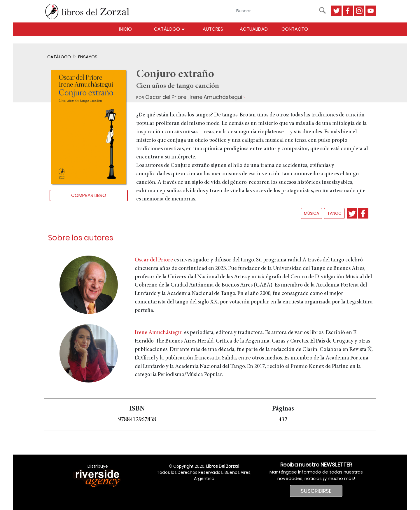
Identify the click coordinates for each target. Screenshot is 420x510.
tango (334, 213)
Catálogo (170, 29)
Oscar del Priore (166, 97)
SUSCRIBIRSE (316, 491)
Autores (213, 29)
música (311, 213)
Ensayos (88, 57)
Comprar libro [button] (89, 195)
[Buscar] (277, 11)
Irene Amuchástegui (216, 97)
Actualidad (254, 29)
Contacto (295, 29)
